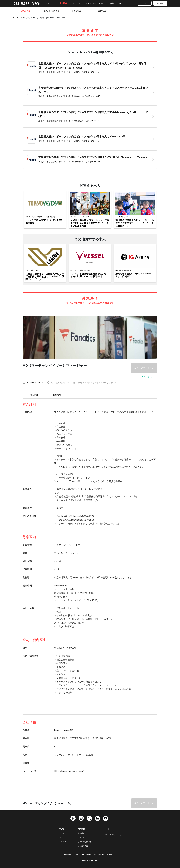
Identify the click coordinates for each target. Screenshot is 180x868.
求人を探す (26, 11)
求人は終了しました (144, 368)
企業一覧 (81, 837)
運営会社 (110, 855)
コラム (62, 837)
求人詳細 (34, 395)
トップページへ (144, 377)
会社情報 (57, 395)
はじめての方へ (84, 846)
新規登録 (160, 3)
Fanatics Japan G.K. (35, 383)
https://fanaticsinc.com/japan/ (69, 771)
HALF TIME (16, 18)
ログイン (145, 3)
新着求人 (81, 833)
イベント (77, 3)
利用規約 (67, 855)
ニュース (63, 842)
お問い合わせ (115, 3)
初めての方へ (77, 11)
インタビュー (64, 833)
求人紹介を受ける (51, 11)
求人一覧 (27, 18)
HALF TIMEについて (95, 3)
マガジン (50, 3)
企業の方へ (103, 11)
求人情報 (63, 3)
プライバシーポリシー (82, 855)
